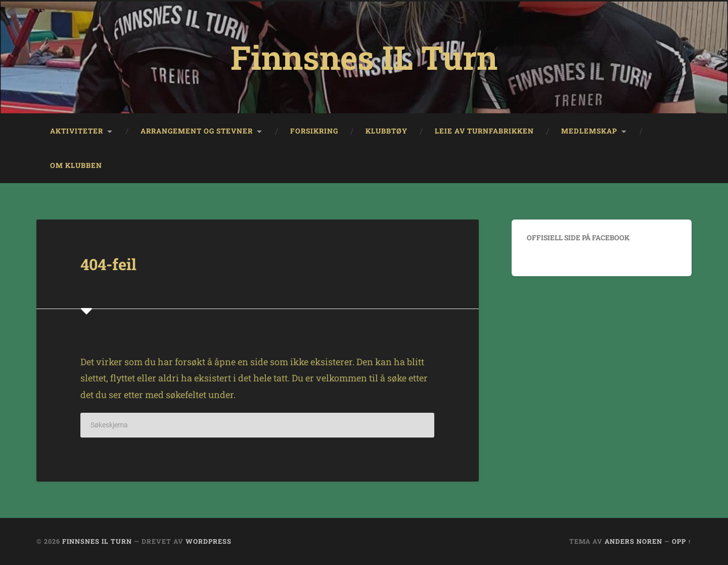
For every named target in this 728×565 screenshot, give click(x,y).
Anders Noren (633, 541)
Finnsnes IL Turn (364, 57)
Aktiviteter (77, 131)
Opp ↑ (682, 541)
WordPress (209, 541)
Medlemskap (589, 131)
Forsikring (314, 131)
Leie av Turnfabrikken (484, 131)
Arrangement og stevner (197, 131)
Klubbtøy (386, 131)
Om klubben (76, 165)
